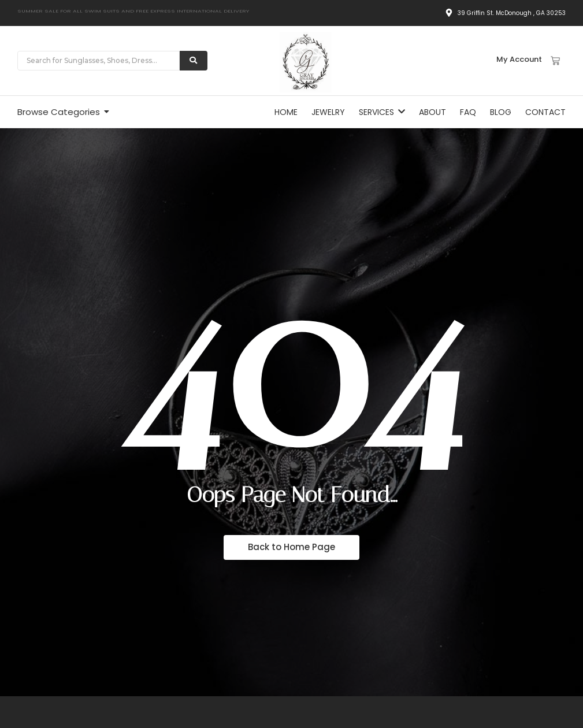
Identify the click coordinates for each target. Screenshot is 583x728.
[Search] (99, 61)
